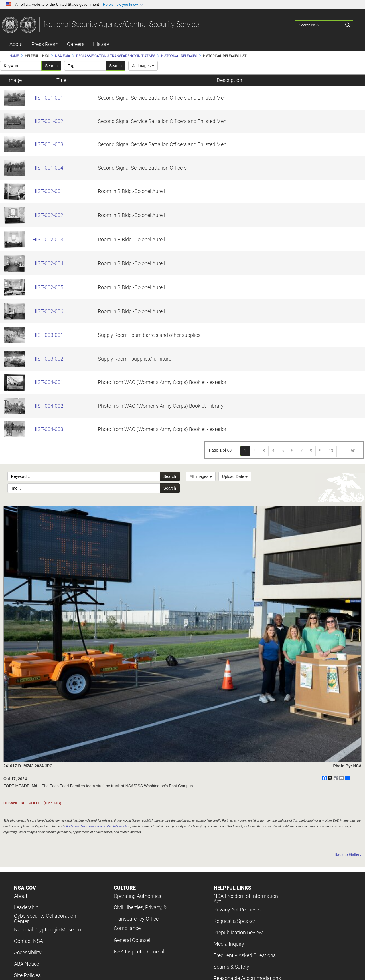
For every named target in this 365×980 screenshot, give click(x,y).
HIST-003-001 (48, 335)
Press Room (45, 44)
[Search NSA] (320, 24)
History (101, 44)
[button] (123, 5)
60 (353, 451)
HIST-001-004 (48, 168)
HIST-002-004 (48, 263)
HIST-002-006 (48, 311)
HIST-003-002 (48, 359)
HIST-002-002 (48, 215)
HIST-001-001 (48, 98)
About (16, 44)
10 (331, 451)
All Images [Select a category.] (143, 66)
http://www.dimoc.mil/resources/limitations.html (97, 826)
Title (61, 80)
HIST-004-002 (48, 406)
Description (229, 80)
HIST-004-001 (48, 382)
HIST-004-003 (48, 429)
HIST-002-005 (48, 287)
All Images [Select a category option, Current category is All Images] (201, 476)
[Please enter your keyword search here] (21, 66)
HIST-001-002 (48, 121)
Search (51, 66)
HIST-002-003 (48, 239)
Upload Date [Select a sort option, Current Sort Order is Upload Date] (235, 476)
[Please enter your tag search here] (85, 66)
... (342, 451)
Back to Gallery (348, 854)
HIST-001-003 (48, 144)
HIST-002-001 (48, 191)
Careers (76, 44)
